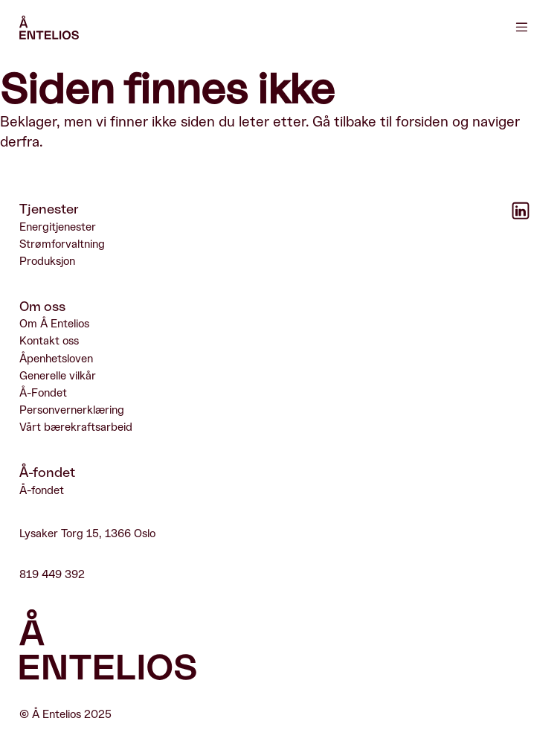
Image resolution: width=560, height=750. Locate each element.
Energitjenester (58, 227)
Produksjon (47, 262)
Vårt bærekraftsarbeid (76, 427)
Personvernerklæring (72, 410)
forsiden (422, 122)
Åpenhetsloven (56, 358)
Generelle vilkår (58, 376)
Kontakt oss (49, 341)
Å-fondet (42, 491)
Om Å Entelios (54, 324)
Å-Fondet (43, 393)
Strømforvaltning (62, 244)
